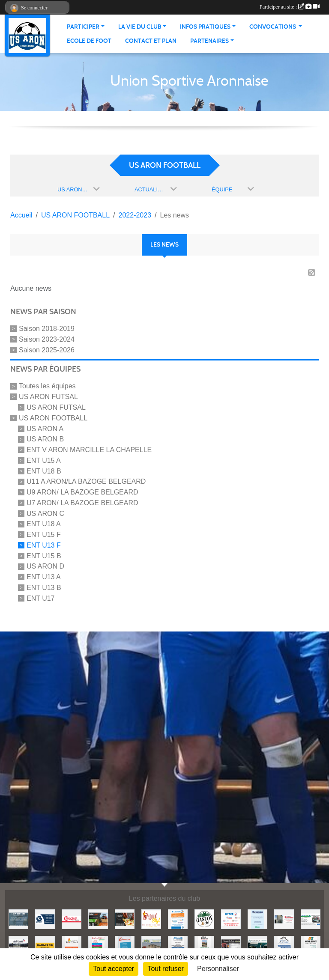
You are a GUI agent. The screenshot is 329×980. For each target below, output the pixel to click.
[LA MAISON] (98, 945)
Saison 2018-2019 (47, 329)
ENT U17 (41, 598)
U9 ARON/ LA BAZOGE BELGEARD (82, 492)
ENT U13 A (44, 577)
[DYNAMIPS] (257, 919)
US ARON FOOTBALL (53, 418)
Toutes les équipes (47, 386)
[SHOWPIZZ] (125, 919)
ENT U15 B (44, 556)
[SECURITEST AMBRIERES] (311, 919)
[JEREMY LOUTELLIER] (284, 919)
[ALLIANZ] (178, 945)
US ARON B (45, 439)
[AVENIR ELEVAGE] (311, 945)
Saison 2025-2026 (47, 350)
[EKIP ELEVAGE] (18, 919)
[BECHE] (18, 945)
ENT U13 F (44, 545)
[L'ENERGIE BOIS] (231, 945)
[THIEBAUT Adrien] (284, 945)
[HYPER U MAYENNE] (231, 919)
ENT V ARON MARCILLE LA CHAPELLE (89, 450)
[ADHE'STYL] (151, 919)
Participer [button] (83, 27)
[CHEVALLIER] (125, 945)
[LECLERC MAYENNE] (178, 919)
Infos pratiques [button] (205, 27)
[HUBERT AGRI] (98, 919)
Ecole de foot (89, 41)
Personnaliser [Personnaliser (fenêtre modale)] (218, 969)
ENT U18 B (44, 471)
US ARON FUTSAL (48, 397)
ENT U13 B (44, 588)
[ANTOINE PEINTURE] (257, 945)
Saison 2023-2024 (47, 339)
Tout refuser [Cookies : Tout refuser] (165, 969)
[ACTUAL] (72, 919)
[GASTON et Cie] (204, 919)
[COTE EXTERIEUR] (204, 945)
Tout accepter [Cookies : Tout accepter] (114, 969)
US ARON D (45, 566)
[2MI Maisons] (151, 945)
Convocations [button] (273, 27)
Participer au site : (290, 7)
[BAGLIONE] (45, 945)
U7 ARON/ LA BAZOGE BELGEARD (82, 503)
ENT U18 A (44, 524)
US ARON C (45, 513)
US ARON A (45, 428)
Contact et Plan (151, 41)
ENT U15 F (44, 535)
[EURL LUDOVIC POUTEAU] (72, 945)
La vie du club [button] (140, 27)
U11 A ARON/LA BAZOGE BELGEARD (86, 481)
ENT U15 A (44, 460)
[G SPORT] (45, 919)
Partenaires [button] (209, 41)
